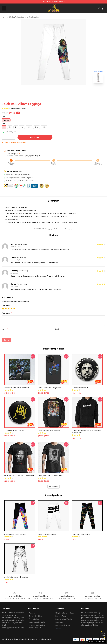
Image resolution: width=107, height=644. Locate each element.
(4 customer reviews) (18, 109)
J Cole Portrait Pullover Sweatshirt (50, 431)
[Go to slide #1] (48, 90)
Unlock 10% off (103, 635)
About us (32, 613)
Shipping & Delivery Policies (65, 613)
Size (3, 124)
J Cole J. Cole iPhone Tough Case (49, 388)
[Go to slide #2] (59, 90)
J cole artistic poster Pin (80, 388)
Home (4, 17)
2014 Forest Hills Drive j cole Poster (17, 388)
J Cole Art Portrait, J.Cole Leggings (16, 577)
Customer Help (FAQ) (63, 625)
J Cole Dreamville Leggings (47, 534)
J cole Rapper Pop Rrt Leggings (15, 534)
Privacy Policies (34, 619)
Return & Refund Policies (64, 619)
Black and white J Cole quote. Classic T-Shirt (19, 476)
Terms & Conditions (36, 616)
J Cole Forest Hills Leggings (81, 534)
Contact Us (59, 622)
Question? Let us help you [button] (97, 641)
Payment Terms (61, 616)
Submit (6, 340)
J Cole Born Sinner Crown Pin (14, 431)
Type (3, 117)
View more (53, 487)
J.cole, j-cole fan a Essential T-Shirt (50, 476)
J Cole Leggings (33, 17)
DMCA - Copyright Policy (37, 622)
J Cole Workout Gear (17, 17)
